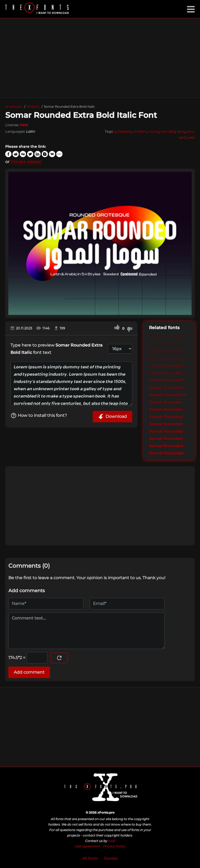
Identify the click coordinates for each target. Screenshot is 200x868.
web (191, 137)
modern (140, 131)
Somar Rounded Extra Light (169, 351)
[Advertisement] (100, 58)
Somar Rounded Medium (169, 395)
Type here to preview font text (57, 349)
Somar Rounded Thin (169, 337)
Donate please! (26, 162)
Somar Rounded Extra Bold (169, 439)
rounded (168, 131)
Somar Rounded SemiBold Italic (169, 417)
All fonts (90, 858)
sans (181, 131)
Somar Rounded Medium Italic (169, 402)
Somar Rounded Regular (169, 380)
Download (113, 417)
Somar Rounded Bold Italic (169, 431)
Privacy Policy (114, 846)
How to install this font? (39, 416)
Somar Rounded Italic (169, 388)
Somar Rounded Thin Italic (169, 344)
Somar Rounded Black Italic (169, 453)
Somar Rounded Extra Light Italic (169, 359)
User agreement (87, 846)
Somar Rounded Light (169, 366)
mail (112, 841)
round (154, 131)
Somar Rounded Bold (169, 424)
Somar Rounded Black (169, 446)
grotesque (123, 131)
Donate (111, 858)
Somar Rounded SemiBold (169, 410)
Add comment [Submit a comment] (29, 672)
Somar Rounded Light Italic (169, 373)
